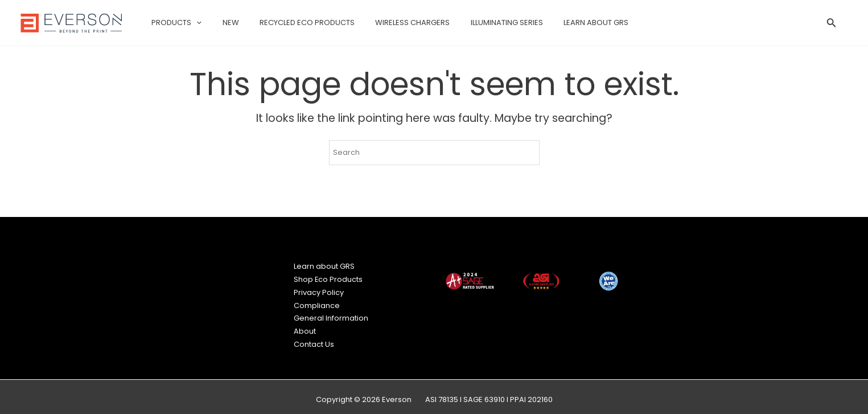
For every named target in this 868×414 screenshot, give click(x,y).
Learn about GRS (324, 266)
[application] (194, 23)
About (305, 327)
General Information (331, 315)
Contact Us (314, 339)
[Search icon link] (832, 24)
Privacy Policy (319, 290)
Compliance (317, 303)
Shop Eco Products (328, 278)
